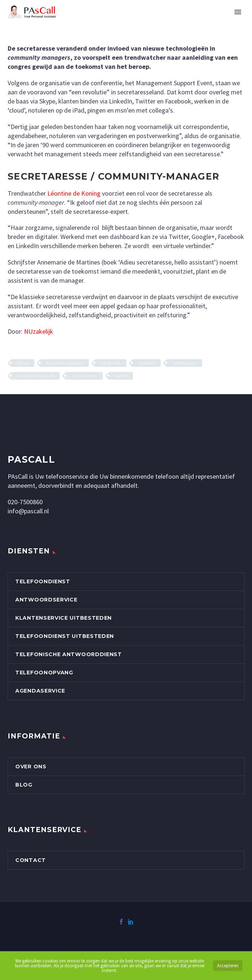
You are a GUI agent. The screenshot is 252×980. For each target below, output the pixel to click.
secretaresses (84, 376)
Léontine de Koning (74, 193)
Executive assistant (65, 363)
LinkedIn (147, 363)
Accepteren (228, 966)
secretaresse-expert (36, 376)
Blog (24, 785)
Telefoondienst (43, 581)
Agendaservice (40, 691)
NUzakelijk (39, 331)
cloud (23, 363)
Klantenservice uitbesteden (64, 618)
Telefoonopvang (44, 673)
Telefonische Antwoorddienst (69, 654)
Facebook (111, 363)
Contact (31, 860)
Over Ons (31, 767)
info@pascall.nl (28, 511)
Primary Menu (238, 12)
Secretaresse (184, 363)
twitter (121, 376)
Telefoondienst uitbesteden (65, 636)
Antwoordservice (46, 600)
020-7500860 (25, 502)
